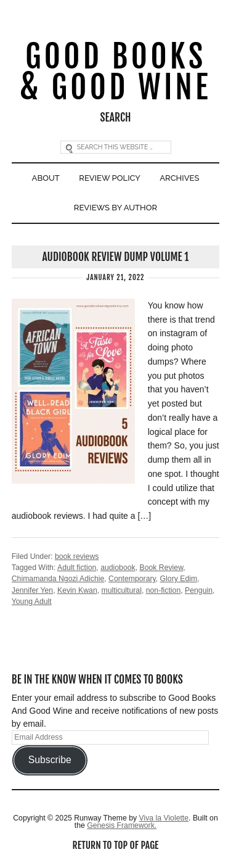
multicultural (122, 590)
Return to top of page (116, 845)
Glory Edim (179, 579)
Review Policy (110, 178)
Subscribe (50, 760)
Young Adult (32, 601)
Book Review (161, 568)
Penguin (199, 590)
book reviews (77, 556)
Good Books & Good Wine (116, 72)
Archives (179, 178)
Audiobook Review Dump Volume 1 (116, 257)
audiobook (118, 568)
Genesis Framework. (122, 825)
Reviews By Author (115, 208)
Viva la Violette (164, 818)
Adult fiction (77, 568)
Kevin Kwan (77, 590)
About (46, 178)
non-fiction (164, 590)
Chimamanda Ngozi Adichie (58, 579)
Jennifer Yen (32, 590)
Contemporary (132, 579)
